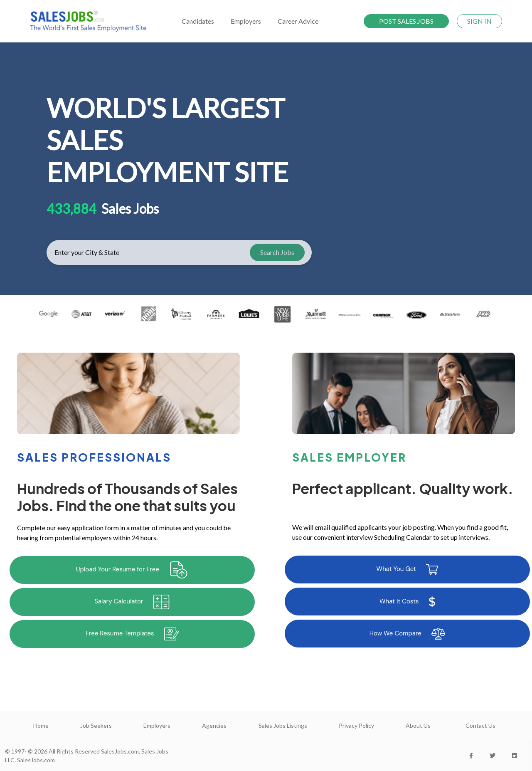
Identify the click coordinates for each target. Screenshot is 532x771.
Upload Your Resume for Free (132, 570)
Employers (157, 725)
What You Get (407, 570)
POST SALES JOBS (406, 21)
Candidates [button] (198, 21)
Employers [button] (246, 21)
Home (41, 725)
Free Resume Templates (132, 634)
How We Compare (407, 634)
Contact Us (480, 725)
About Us (418, 725)
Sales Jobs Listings (283, 725)
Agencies (214, 725)
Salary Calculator (132, 602)
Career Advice (298, 21)
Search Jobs (277, 252)
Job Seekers (96, 725)
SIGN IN (479, 21)
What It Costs (407, 602)
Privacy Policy (356, 725)
